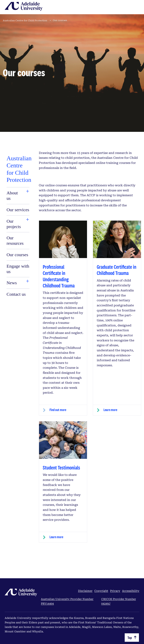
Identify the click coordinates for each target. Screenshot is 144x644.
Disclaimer (85, 591)
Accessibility (131, 591)
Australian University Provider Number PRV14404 (67, 601)
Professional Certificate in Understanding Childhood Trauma (59, 276)
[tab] (14, 196)
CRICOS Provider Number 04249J (119, 601)
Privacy (115, 591)
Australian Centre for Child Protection (25, 21)
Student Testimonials (61, 468)
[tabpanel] (18, 226)
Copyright (101, 591)
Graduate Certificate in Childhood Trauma (117, 270)
